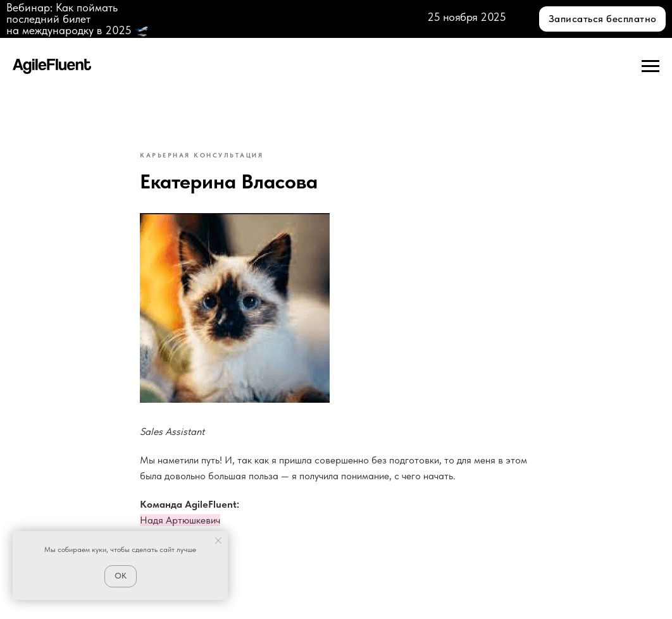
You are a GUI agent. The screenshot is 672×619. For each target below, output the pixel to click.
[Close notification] (218, 541)
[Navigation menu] (650, 66)
